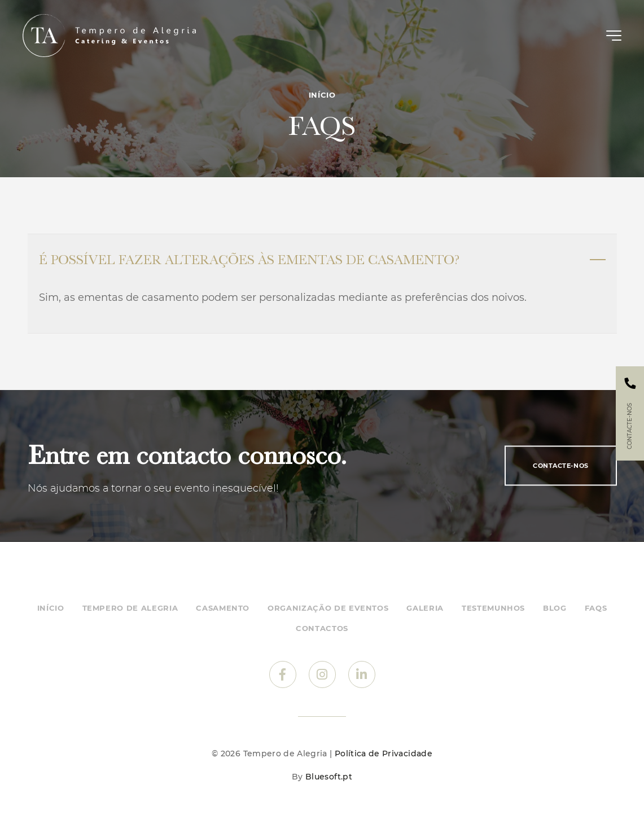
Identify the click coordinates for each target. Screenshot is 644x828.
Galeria (425, 608)
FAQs (596, 608)
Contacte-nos (561, 466)
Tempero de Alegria (130, 608)
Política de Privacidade (384, 753)
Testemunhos (493, 608)
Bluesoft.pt (329, 777)
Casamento (223, 608)
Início (322, 95)
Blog (555, 608)
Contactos (322, 628)
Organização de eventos (328, 608)
